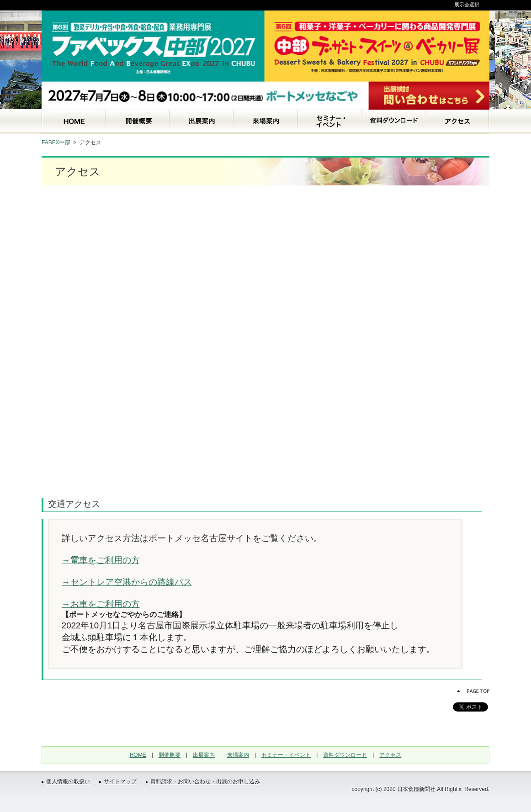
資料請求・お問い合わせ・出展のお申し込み (205, 781)
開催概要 (170, 755)
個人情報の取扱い (68, 781)
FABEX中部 (56, 142)
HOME (138, 755)
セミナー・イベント (286, 755)
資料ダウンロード (345, 755)
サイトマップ (120, 781)
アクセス (390, 755)
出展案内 (204, 755)
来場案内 (238, 755)
